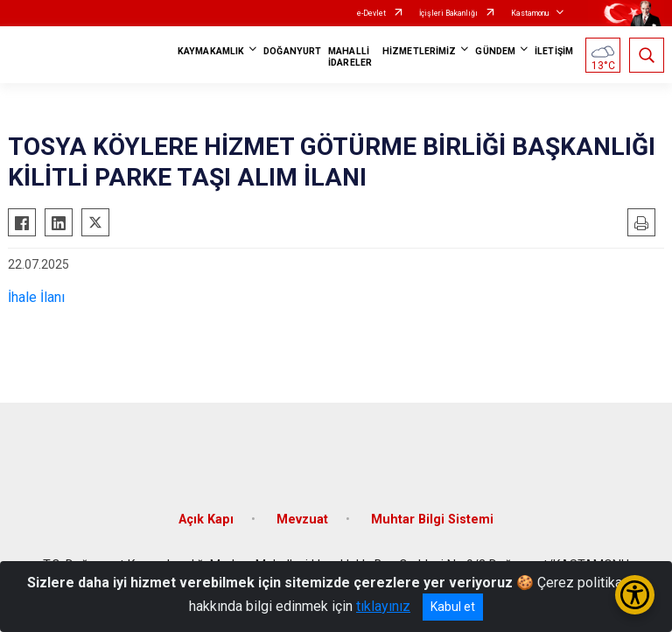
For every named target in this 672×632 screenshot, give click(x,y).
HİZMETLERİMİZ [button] (419, 51)
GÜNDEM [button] (495, 51)
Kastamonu (530, 13)
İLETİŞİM (554, 51)
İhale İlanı (36, 297)
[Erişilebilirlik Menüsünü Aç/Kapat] (635, 595)
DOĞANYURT (292, 51)
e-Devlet (371, 13)
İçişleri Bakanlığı (448, 13)
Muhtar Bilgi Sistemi (432, 520)
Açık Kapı (206, 520)
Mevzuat (302, 520)
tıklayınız (383, 606)
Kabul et (453, 607)
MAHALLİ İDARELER (350, 57)
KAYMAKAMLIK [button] (211, 51)
